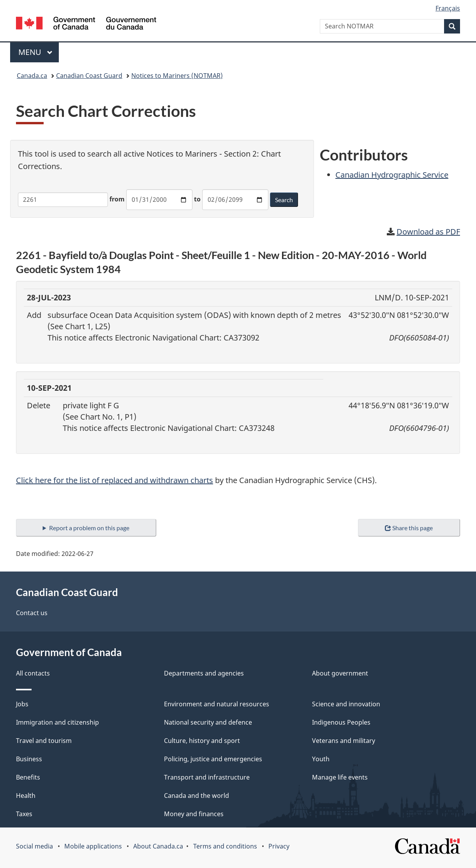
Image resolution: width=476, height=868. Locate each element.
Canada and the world (197, 796)
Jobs (22, 704)
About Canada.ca (158, 846)
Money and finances (194, 814)
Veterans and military (344, 741)
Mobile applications (93, 846)
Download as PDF (428, 232)
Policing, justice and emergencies (213, 759)
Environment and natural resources (217, 704)
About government (340, 673)
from (117, 199)
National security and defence (208, 722)
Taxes (24, 814)
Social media (34, 846)
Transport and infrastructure (207, 777)
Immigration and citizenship (57, 722)
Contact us (32, 613)
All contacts (33, 673)
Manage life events (340, 777)
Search (284, 200)
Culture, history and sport (202, 741)
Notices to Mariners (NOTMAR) (177, 76)
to (197, 199)
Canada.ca (32, 76)
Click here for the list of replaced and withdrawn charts (115, 480)
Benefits (28, 777)
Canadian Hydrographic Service (392, 175)
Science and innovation (346, 704)
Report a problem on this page (89, 528)
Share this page (409, 528)
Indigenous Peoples (341, 722)
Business (29, 759)
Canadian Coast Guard (89, 76)
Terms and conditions (225, 846)
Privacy (279, 846)
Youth (321, 759)
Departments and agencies (204, 673)
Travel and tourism (44, 741)
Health (26, 796)
